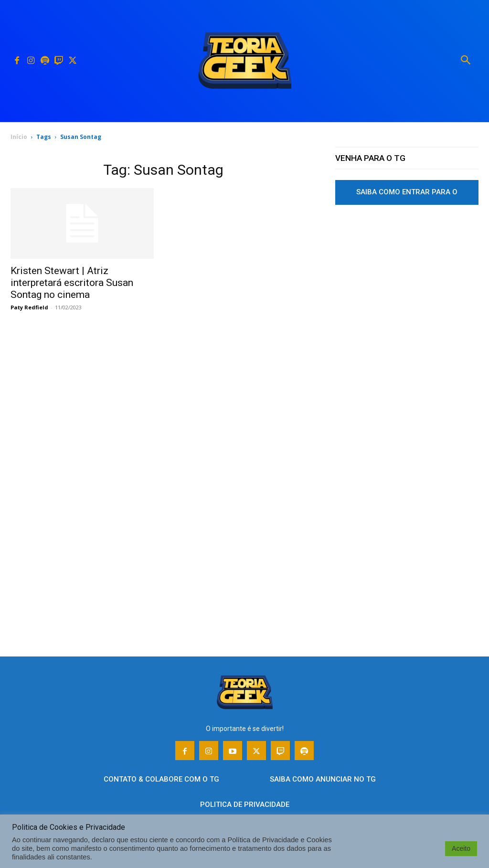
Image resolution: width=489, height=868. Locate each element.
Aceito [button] (461, 848)
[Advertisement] (407, 302)
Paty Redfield (29, 307)
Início (19, 137)
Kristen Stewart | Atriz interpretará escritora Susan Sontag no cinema (72, 283)
